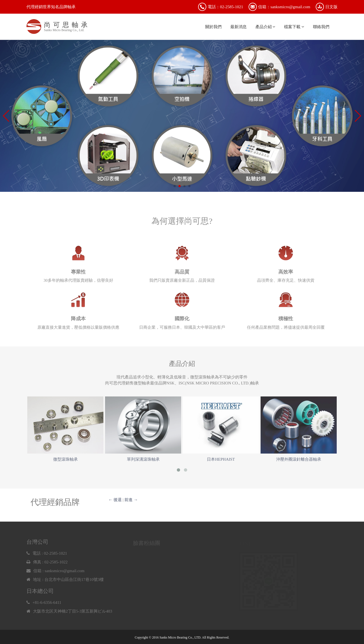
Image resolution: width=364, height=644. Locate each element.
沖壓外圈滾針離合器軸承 (299, 459)
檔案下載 (294, 27)
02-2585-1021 (56, 555)
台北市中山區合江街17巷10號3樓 (74, 581)
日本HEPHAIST (221, 459)
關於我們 (213, 27)
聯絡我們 (321, 27)
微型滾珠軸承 (65, 459)
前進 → (131, 500)
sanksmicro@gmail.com (65, 572)
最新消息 (238, 27)
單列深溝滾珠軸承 (143, 459)
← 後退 (115, 500)
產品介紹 (265, 27)
